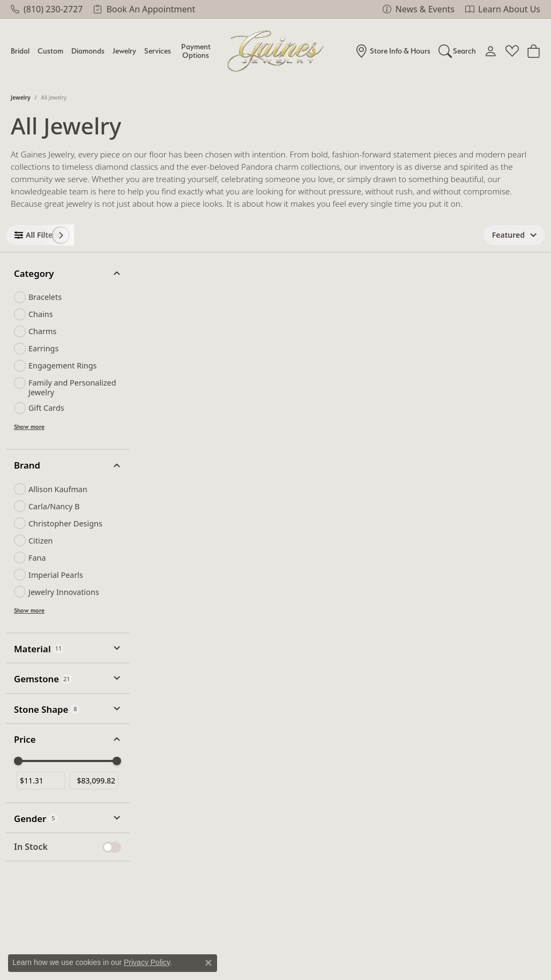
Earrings (43, 348)
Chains (41, 314)
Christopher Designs (65, 523)
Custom (50, 51)
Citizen (41, 541)
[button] (457, 51)
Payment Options (196, 51)
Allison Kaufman (58, 489)
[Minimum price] (41, 781)
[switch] (112, 847)
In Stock (31, 847)
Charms (42, 331)
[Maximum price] (94, 781)
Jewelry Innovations (64, 592)
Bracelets (45, 297)
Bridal (20, 51)
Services (158, 51)
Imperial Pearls (56, 575)
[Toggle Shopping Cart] (534, 51)
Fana (37, 558)
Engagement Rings (63, 365)
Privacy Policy (147, 962)
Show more (29, 427)
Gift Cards (46, 408)
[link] (47, 9)
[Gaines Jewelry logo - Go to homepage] (276, 51)
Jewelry (124, 51)
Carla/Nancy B (54, 506)
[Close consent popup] (209, 963)
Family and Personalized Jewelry (72, 387)
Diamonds (88, 51)
